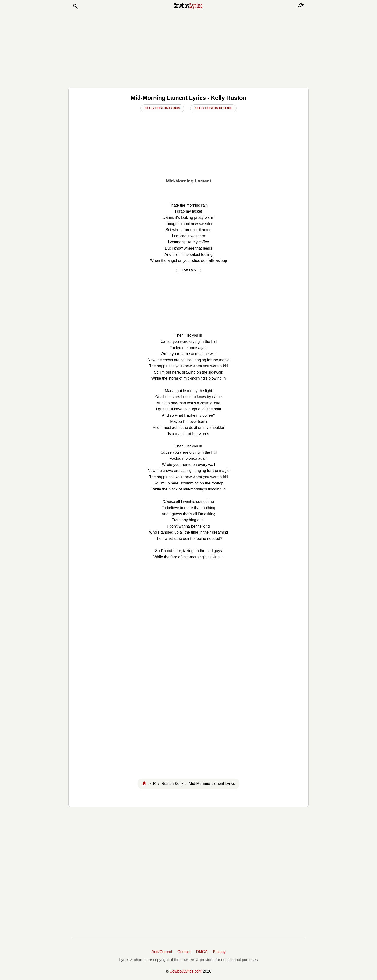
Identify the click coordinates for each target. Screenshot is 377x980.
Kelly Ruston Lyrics (162, 108)
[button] (75, 6)
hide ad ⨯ (189, 270)
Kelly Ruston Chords (213, 108)
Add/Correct (162, 952)
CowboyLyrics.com (186, 971)
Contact (184, 952)
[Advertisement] (188, 49)
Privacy (219, 952)
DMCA (202, 952)
